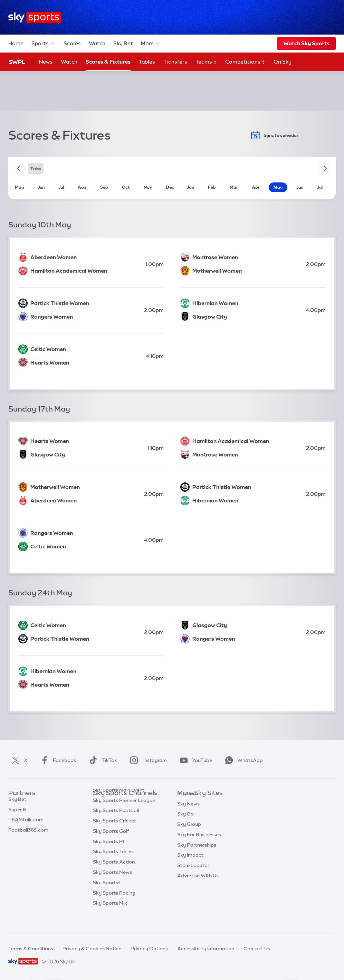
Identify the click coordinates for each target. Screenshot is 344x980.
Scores (72, 43)
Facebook (57, 760)
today (36, 168)
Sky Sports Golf (111, 845)
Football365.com (28, 835)
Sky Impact (190, 865)
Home (16, 43)
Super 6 (17, 814)
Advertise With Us (198, 886)
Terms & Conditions (31, 949)
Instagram (147, 760)
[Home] (35, 17)
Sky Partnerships (197, 855)
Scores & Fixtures (108, 62)
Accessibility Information (206, 949)
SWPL (17, 62)
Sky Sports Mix (110, 917)
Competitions (245, 62)
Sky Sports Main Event (119, 804)
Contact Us (257, 949)
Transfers (175, 62)
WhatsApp (242, 760)
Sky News (188, 814)
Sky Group (189, 835)
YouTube (194, 760)
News (46, 62)
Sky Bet (123, 43)
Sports (44, 44)
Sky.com (187, 804)
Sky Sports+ (107, 896)
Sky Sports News (112, 886)
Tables (147, 62)
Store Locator (193, 876)
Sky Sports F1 (108, 855)
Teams (206, 62)
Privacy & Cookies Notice (92, 949)
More (151, 44)
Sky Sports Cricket (114, 835)
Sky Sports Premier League (124, 814)
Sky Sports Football (116, 824)
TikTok (102, 760)
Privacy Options (149, 949)
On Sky (283, 62)
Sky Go (185, 824)
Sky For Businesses (199, 845)
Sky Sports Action (114, 876)
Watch (97, 43)
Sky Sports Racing (114, 907)
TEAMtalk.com (26, 824)
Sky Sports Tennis (113, 865)
